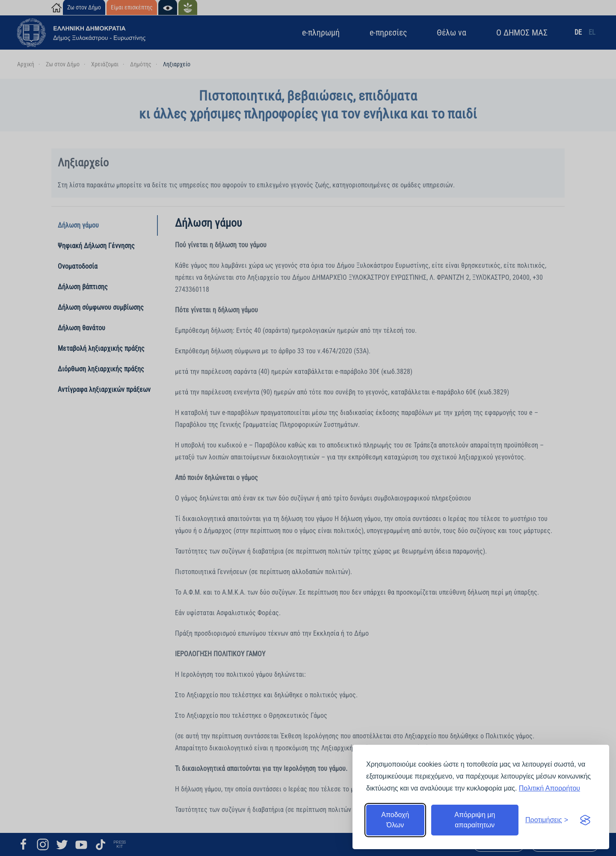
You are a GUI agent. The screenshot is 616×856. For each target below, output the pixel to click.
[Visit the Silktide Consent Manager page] (585, 820)
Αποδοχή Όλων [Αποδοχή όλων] (395, 820)
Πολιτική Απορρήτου (549, 788)
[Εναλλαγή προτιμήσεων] (547, 820)
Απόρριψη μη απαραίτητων (475, 820)
